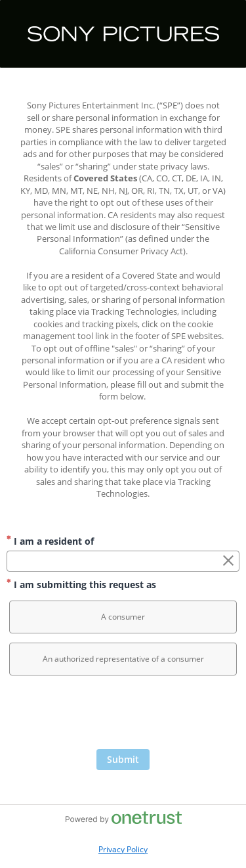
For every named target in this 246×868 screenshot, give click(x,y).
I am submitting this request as (81, 584)
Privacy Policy (123, 849)
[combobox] (123, 561)
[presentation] (123, 717)
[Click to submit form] (123, 760)
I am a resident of (50, 541)
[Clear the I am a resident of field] (228, 561)
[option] (123, 617)
